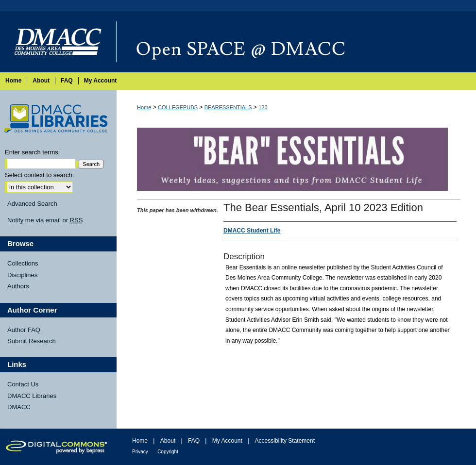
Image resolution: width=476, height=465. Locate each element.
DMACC (19, 407)
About (168, 441)
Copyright (168, 452)
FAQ (194, 441)
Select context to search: (39, 175)
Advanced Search (32, 204)
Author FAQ (24, 330)
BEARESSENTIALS (228, 107)
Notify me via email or (45, 220)
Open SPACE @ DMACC (296, 42)
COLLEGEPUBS (178, 107)
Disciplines (22, 275)
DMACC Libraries (32, 396)
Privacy (140, 452)
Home (144, 107)
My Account (227, 441)
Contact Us (23, 384)
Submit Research (32, 341)
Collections (23, 263)
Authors (18, 286)
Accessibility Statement (285, 441)
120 (263, 107)
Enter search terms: (32, 152)
